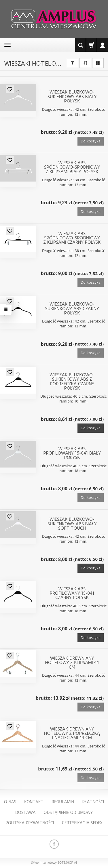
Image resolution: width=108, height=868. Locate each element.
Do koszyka (91, 428)
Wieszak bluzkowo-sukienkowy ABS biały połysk (72, 97)
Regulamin (63, 802)
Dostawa (25, 812)
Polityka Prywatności (30, 823)
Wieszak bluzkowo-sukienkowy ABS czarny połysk (72, 309)
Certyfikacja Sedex (82, 823)
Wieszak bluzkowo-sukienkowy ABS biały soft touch (72, 524)
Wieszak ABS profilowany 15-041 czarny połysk (72, 594)
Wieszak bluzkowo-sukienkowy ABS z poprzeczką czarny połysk (72, 382)
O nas (10, 802)
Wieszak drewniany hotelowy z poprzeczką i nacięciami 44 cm (72, 734)
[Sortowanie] (85, 63)
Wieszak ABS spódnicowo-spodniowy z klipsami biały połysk (72, 168)
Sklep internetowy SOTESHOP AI (54, 863)
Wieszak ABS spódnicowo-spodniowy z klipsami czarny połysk (72, 238)
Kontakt (34, 802)
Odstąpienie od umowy (68, 812)
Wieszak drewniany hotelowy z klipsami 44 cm (72, 663)
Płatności (93, 802)
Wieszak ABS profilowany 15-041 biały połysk (72, 454)
